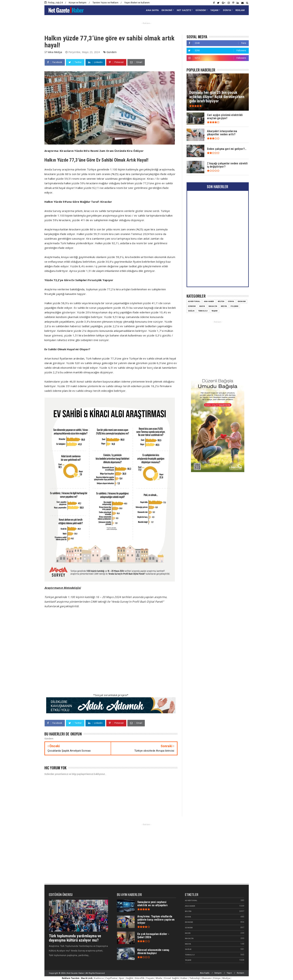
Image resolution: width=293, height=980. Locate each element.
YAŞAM (214, 10)
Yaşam (188, 960)
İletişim (218, 973)
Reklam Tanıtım (71, 978)
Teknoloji (190, 955)
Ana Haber (190, 906)
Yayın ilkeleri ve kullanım (137, 3)
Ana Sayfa (205, 973)
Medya (188, 944)
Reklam (240, 973)
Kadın (188, 933)
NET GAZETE (184, 10)
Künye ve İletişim (78, 3)
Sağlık (188, 949)
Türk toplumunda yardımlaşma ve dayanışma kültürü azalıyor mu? (75, 938)
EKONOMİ (167, 10)
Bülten (188, 911)
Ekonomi (189, 922)
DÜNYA (227, 10)
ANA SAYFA (152, 10)
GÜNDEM (201, 10)
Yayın (229, 973)
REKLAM (240, 10)
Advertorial (191, 900)
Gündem (112, 52)
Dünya (188, 917)
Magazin (189, 938)
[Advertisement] (111, 653)
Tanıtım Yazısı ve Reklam (105, 3)
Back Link (87, 978)
